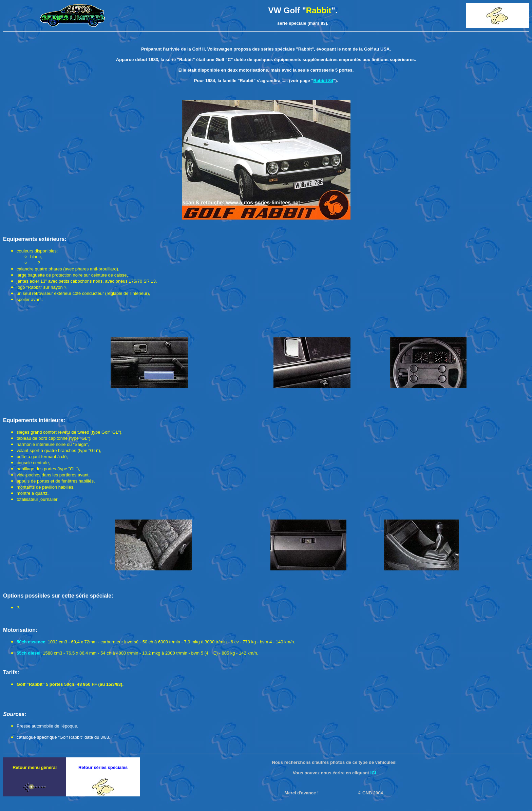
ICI (373, 773)
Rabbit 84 (324, 81)
